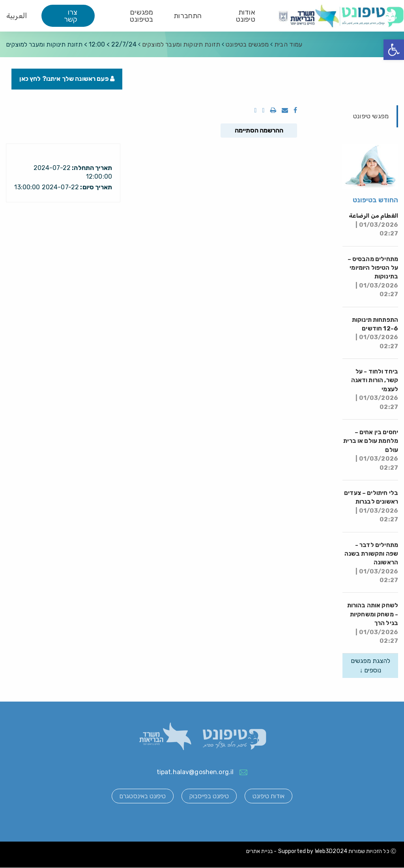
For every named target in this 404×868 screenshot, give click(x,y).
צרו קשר (71, 16)
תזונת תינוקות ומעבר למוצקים (181, 44)
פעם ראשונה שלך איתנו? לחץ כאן (67, 79)
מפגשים (247, 44)
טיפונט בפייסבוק (209, 796)
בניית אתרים (260, 852)
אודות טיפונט (246, 16)
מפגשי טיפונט (371, 116)
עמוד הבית (288, 44)
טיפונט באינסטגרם (142, 796)
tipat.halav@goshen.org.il (195, 772)
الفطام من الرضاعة (373, 225)
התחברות (188, 16)
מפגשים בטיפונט (141, 16)
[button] (394, 50)
